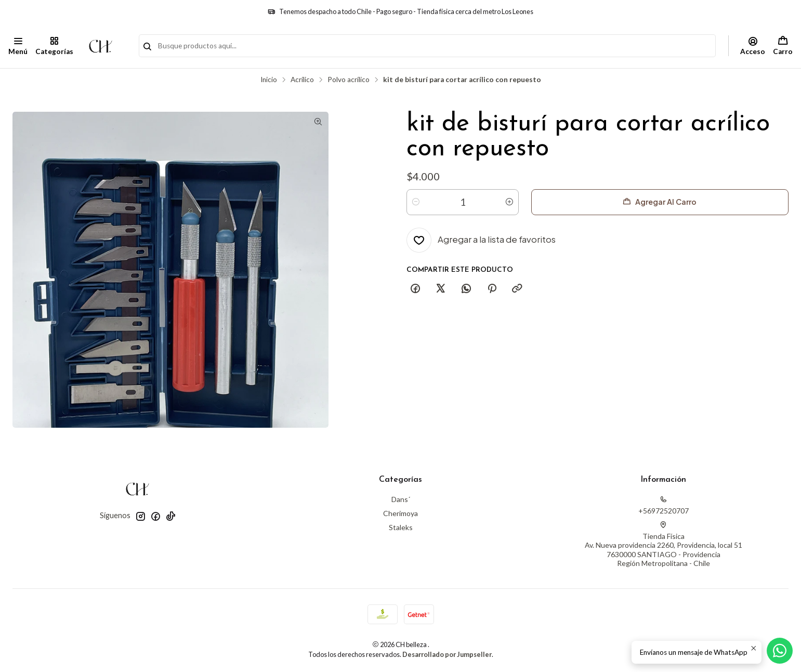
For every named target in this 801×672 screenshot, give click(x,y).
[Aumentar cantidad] (509, 202)
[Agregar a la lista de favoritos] (481, 240)
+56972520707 (664, 505)
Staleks (401, 527)
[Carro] (783, 46)
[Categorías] (54, 46)
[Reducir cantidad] (416, 202)
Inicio (269, 80)
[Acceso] (753, 46)
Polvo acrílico (349, 80)
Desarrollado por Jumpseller (447, 654)
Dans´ (401, 499)
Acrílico (302, 80)
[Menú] (18, 46)
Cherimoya (400, 513)
